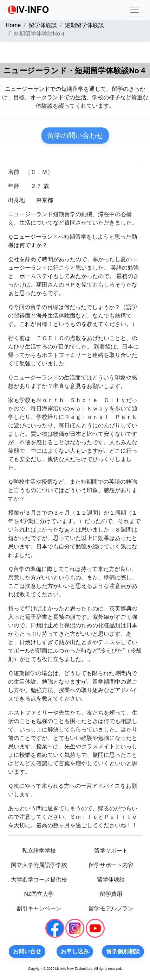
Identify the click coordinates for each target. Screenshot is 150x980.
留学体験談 (43, 25)
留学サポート (111, 851)
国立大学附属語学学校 (39, 865)
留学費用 (111, 894)
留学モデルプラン (111, 908)
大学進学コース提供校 (39, 880)
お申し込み (75, 951)
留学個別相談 (123, 951)
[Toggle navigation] (135, 10)
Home (13, 25)
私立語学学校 (39, 851)
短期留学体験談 (84, 25)
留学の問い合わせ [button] (75, 136)
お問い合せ (27, 951)
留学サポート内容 (111, 865)
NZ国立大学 (39, 894)
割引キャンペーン (39, 908)
